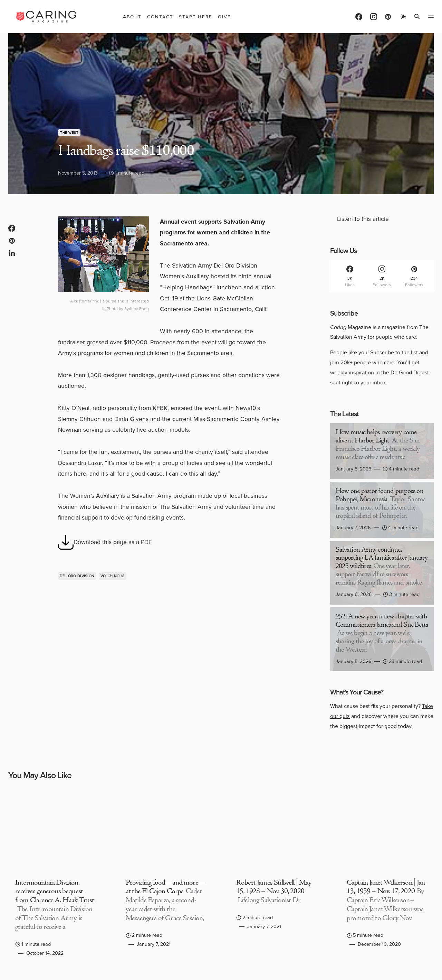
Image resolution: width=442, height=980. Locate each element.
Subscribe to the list (394, 352)
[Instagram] (374, 17)
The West (69, 133)
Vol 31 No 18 (113, 576)
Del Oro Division (77, 576)
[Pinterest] (388, 17)
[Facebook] (359, 17)
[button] (403, 17)
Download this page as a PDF (105, 542)
